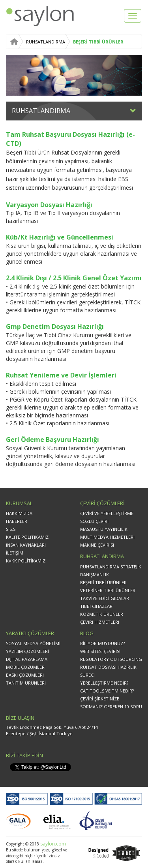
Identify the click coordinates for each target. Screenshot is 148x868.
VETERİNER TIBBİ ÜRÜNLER (108, 590)
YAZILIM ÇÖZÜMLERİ (27, 651)
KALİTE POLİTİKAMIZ (27, 537)
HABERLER (17, 521)
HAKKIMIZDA (19, 513)
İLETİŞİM (15, 553)
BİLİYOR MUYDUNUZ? (102, 643)
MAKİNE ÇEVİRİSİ (97, 545)
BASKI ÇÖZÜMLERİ (25, 675)
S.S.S (11, 529)
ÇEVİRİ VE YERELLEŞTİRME (107, 513)
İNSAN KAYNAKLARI (26, 545)
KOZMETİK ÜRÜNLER (102, 614)
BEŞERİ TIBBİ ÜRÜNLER (98, 42)
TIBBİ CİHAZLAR (96, 606)
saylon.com (52, 844)
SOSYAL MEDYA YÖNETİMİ (33, 643)
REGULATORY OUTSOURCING (111, 659)
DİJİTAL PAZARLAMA (27, 659)
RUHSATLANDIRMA (46, 42)
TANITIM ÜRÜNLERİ (26, 683)
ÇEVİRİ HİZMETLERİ (100, 622)
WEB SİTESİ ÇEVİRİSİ (100, 651)
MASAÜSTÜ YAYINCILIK (104, 529)
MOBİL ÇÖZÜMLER (25, 667)
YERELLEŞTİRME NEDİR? (104, 683)
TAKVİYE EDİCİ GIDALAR (105, 598)
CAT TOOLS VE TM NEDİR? (107, 691)
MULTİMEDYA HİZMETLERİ (107, 537)
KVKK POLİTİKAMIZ (26, 561)
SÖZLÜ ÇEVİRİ (94, 521)
